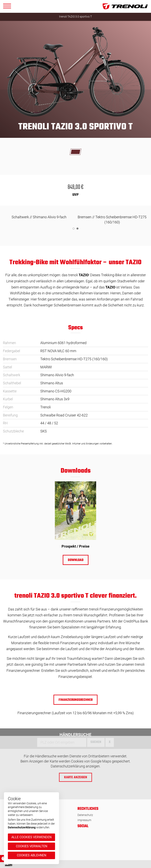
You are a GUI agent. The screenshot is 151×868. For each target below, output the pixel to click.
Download (75, 560)
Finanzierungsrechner (76, 700)
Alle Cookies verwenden (31, 837)
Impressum (84, 820)
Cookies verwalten (32, 846)
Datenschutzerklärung (22, 827)
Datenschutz (85, 815)
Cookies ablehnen (32, 855)
